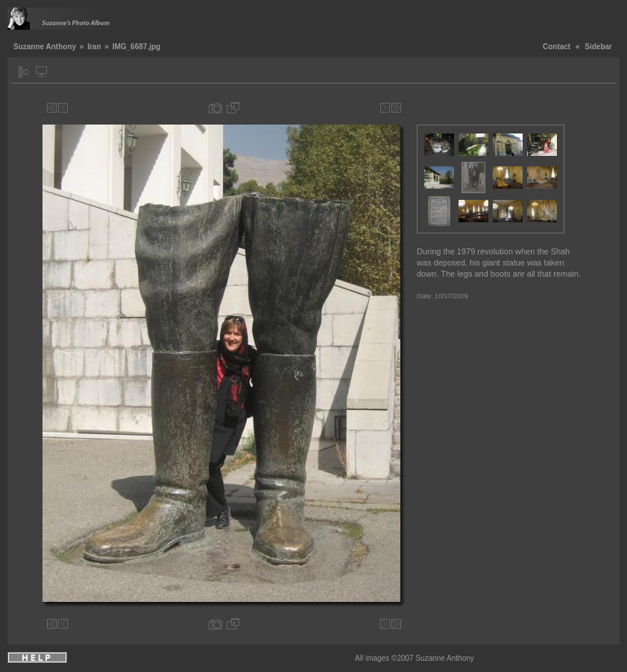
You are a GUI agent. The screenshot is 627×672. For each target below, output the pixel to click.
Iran (94, 47)
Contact (557, 47)
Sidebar (598, 47)
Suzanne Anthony (45, 47)
